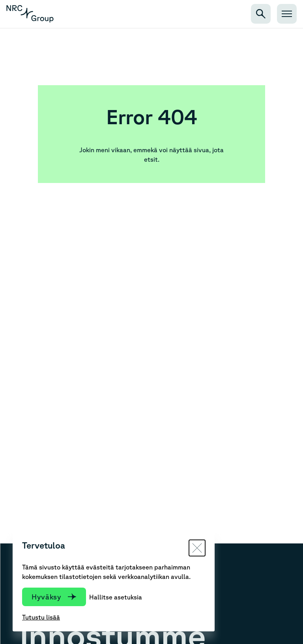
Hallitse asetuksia (116, 597)
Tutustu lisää (41, 617)
